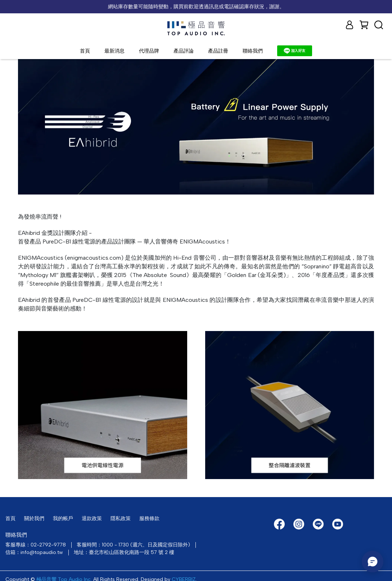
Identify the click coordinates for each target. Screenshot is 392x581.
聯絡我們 (253, 51)
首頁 (85, 51)
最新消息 (114, 51)
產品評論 (184, 51)
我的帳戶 (63, 519)
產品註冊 (218, 51)
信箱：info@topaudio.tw (34, 552)
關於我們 (34, 519)
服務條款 (149, 519)
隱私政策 (121, 519)
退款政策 (92, 519)
